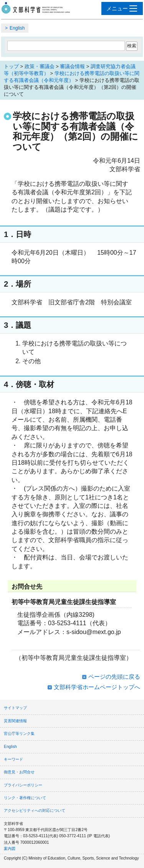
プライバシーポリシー (23, 785)
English (17, 28)
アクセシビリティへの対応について (35, 810)
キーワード (13, 759)
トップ (11, 66)
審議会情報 (72, 66)
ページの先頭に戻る (114, 677)
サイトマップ (15, 708)
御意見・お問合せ (19, 772)
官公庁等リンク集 (19, 734)
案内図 (10, 849)
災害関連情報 (15, 721)
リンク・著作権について (25, 798)
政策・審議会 (40, 66)
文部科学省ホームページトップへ (97, 687)
